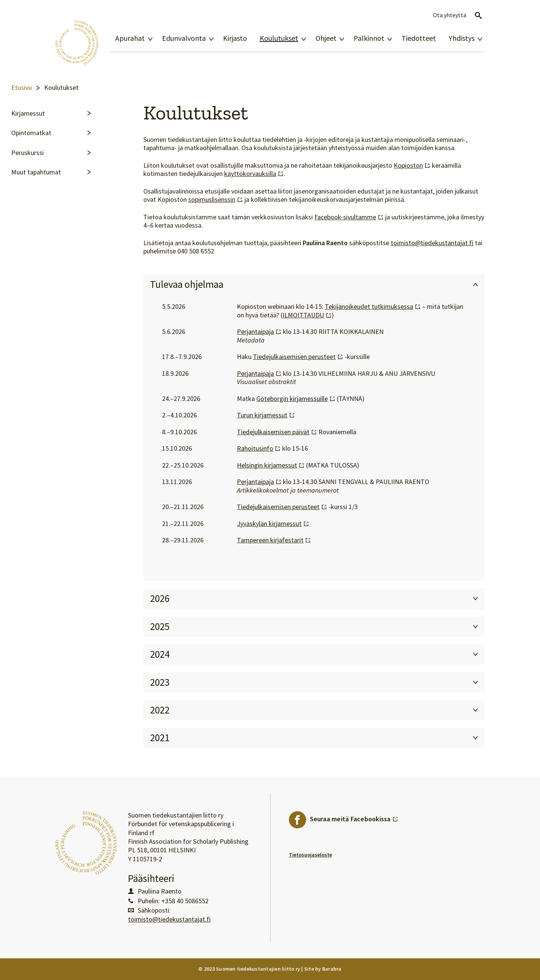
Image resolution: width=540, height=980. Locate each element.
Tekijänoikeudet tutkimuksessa (373, 307)
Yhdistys (462, 38)
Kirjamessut (28, 113)
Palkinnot (369, 38)
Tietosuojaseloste (310, 855)
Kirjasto (235, 38)
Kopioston (412, 165)
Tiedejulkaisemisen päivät (277, 432)
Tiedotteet (419, 38)
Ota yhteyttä (450, 15)
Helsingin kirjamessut (271, 465)
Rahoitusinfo (259, 448)
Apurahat (130, 38)
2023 (160, 682)
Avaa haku (478, 15)
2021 (160, 738)
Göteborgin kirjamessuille (296, 399)
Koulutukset (279, 38)
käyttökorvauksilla (254, 174)
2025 (160, 626)
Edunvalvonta (184, 38)
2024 (160, 654)
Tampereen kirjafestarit (274, 540)
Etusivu (22, 88)
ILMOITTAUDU (307, 315)
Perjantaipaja (259, 332)
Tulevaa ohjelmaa (187, 284)
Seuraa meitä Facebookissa (354, 817)
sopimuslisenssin (216, 200)
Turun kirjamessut (266, 415)
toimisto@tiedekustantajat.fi (432, 243)
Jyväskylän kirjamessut (273, 524)
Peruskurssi (28, 153)
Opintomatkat (31, 133)
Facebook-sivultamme (349, 217)
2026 (160, 598)
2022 (160, 710)
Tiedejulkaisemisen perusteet (298, 357)
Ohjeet (326, 38)
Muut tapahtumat (36, 172)
